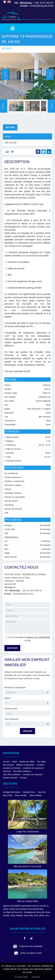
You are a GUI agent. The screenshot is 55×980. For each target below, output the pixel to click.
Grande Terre (29, 792)
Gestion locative (10, 778)
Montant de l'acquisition (15, 688)
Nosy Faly (7, 795)
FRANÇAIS (5, 2)
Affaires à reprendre (25, 765)
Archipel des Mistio (12, 792)
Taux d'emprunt (11, 719)
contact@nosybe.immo (23, 594)
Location (40, 765)
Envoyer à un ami (7, 152)
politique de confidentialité (38, 637)
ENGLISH (9, 2)
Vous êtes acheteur (12, 774)
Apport (7, 698)
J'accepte (36, 977)
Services (7, 771)
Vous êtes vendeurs (22, 771)
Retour (10, 127)
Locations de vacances (33, 768)
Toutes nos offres (27, 762)
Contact (23, 778)
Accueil (8, 136)
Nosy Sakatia (35, 795)
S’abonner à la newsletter (31, 946)
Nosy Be (42, 792)
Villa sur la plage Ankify (28, 901)
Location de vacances (33, 774)
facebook (24, 938)
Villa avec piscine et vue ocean (27, 866)
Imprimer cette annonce (13, 152)
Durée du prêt (11, 709)
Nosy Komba (21, 795)
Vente (14, 762)
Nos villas (41, 762)
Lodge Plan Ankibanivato (27, 832)
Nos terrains (8, 765)
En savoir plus (21, 977)
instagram (31, 938)
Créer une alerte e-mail (31, 953)
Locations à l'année (12, 768)
